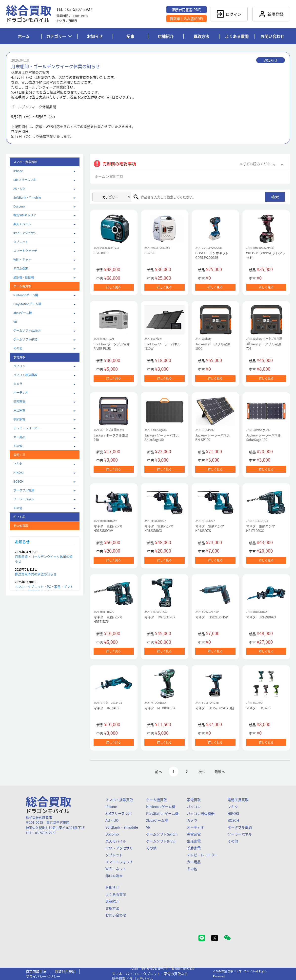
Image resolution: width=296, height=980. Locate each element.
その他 (18, 348)
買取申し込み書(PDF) (187, 18)
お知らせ (95, 36)
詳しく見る (114, 287)
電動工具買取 (238, 800)
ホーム (24, 36)
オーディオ (21, 393)
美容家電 (19, 402)
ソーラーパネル (24, 499)
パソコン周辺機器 (25, 375)
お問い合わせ (272, 36)
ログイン (229, 14)
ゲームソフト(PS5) (26, 339)
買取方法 (201, 36)
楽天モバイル (22, 224)
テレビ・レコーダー (27, 428)
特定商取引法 (36, 971)
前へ (158, 771)
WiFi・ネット (22, 260)
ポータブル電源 (24, 490)
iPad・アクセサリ (25, 233)
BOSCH (18, 481)
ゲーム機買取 (157, 800)
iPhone (18, 171)
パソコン (19, 366)
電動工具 (116, 176)
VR (15, 322)
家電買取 (194, 800)
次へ (202, 771)
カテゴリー (59, 36)
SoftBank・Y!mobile (27, 197)
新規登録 (271, 14)
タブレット (21, 242)
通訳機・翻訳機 (24, 277)
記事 (130, 36)
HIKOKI (19, 472)
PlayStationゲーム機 (27, 304)
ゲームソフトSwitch (27, 331)
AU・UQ (19, 189)
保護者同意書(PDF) (187, 10)
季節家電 (19, 419)
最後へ (220, 771)
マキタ (18, 464)
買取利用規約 (65, 971)
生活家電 (19, 410)
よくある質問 (237, 36)
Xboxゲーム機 (23, 313)
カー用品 (19, 437)
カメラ (18, 384)
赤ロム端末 (21, 268)
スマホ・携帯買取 (119, 800)
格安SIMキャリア (25, 215)
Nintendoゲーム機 (26, 295)
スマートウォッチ (25, 251)
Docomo (19, 206)
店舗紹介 (166, 36)
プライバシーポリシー (43, 976)
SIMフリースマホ (25, 180)
